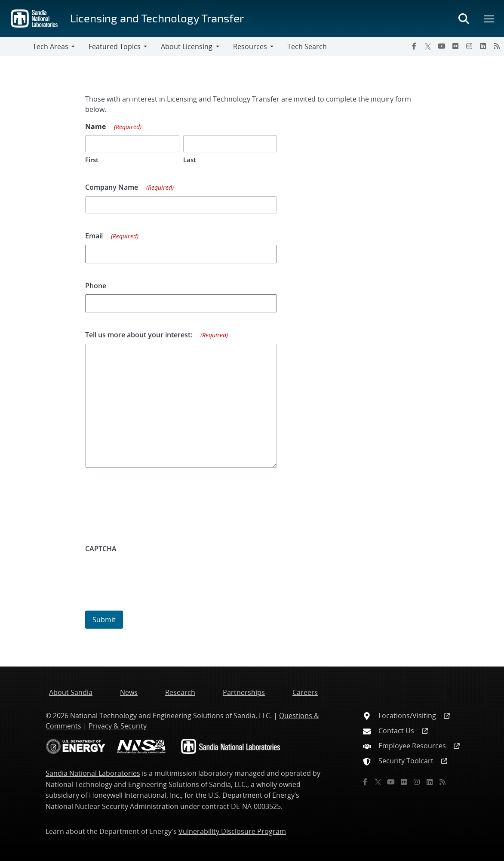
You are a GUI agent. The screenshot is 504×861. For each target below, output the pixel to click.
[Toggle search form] (464, 19)
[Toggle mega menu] (489, 19)
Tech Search (307, 46)
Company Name (130, 188)
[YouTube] (442, 46)
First (92, 160)
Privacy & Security (118, 726)
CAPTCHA (101, 549)
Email (112, 236)
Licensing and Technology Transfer (157, 18)
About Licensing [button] (187, 46)
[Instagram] (469, 46)
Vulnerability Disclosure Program (232, 831)
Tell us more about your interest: (157, 335)
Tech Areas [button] (51, 46)
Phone (96, 286)
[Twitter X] (428, 46)
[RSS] (497, 46)
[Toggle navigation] (16, 46)
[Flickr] (455, 46)
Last (190, 160)
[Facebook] (414, 46)
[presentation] (151, 574)
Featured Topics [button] (115, 46)
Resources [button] (250, 46)
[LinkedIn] (483, 46)
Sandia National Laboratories (93, 773)
